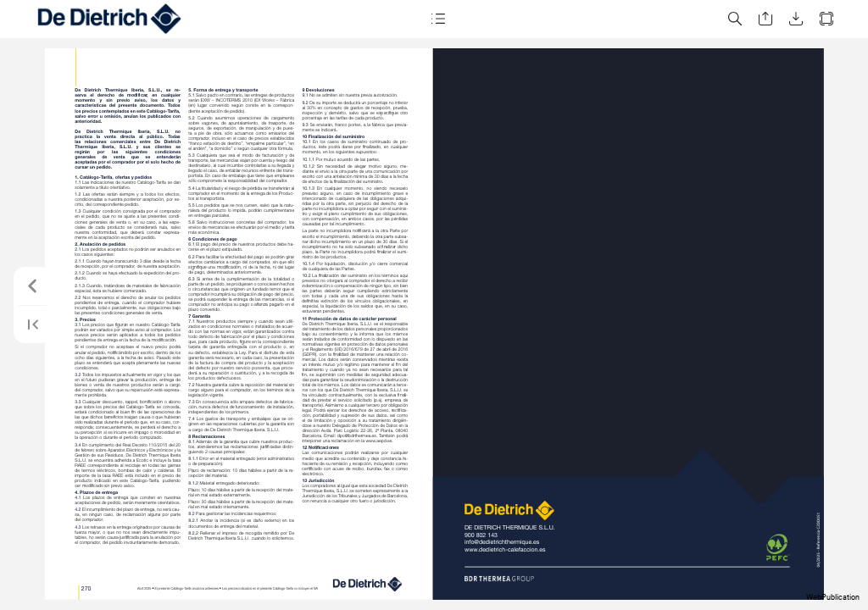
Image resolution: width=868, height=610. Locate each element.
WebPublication (833, 597)
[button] (437, 19)
